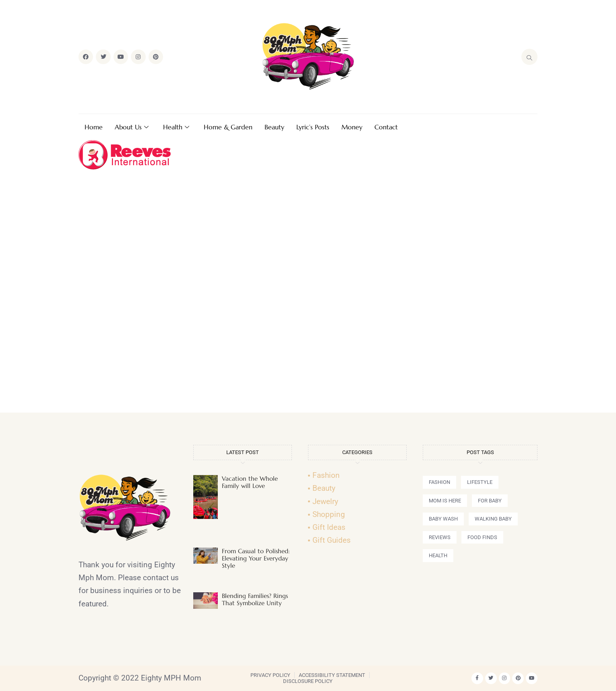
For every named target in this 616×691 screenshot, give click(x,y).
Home (94, 127)
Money (352, 127)
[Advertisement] (308, 295)
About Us (132, 127)
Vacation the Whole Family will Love (250, 482)
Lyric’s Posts (313, 127)
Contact (386, 127)
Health (176, 127)
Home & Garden (228, 127)
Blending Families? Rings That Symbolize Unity (255, 599)
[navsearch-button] (529, 57)
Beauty (274, 127)
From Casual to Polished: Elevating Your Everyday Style (256, 558)
